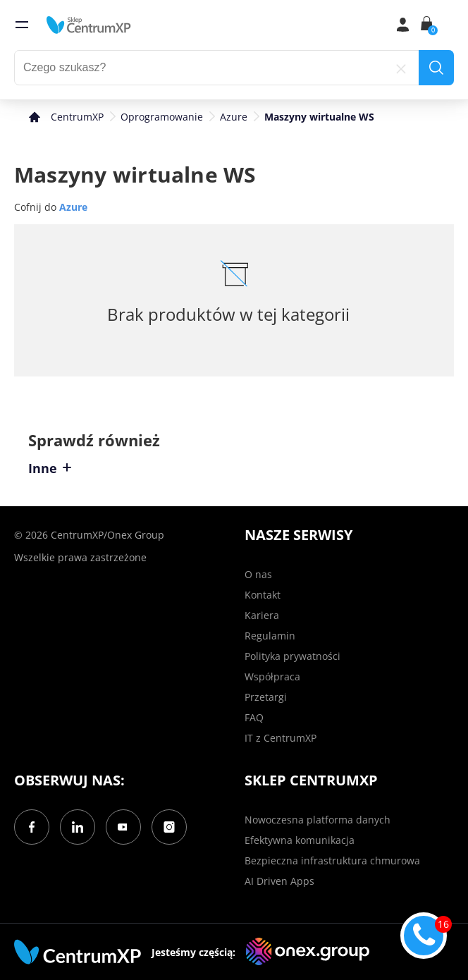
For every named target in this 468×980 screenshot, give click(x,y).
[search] (436, 68)
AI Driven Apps (279, 881)
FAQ (254, 717)
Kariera (262, 615)
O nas (258, 574)
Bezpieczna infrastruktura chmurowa (332, 860)
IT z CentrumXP (281, 738)
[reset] (401, 68)
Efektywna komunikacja (300, 840)
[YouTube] (123, 827)
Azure (234, 117)
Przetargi (266, 697)
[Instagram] (169, 827)
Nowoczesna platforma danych (318, 820)
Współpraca (272, 676)
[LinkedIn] (78, 827)
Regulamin (270, 636)
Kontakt (263, 595)
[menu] (22, 25)
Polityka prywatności (292, 656)
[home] (89, 25)
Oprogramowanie (162, 117)
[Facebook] (32, 827)
